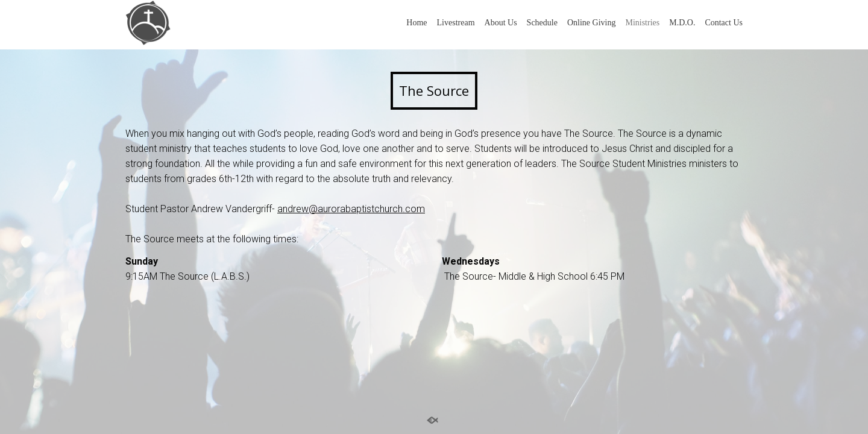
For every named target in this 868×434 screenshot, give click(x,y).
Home (417, 23)
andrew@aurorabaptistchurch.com (351, 209)
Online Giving (592, 23)
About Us (501, 23)
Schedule (542, 23)
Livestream (456, 23)
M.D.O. (682, 23)
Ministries (642, 23)
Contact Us (724, 23)
